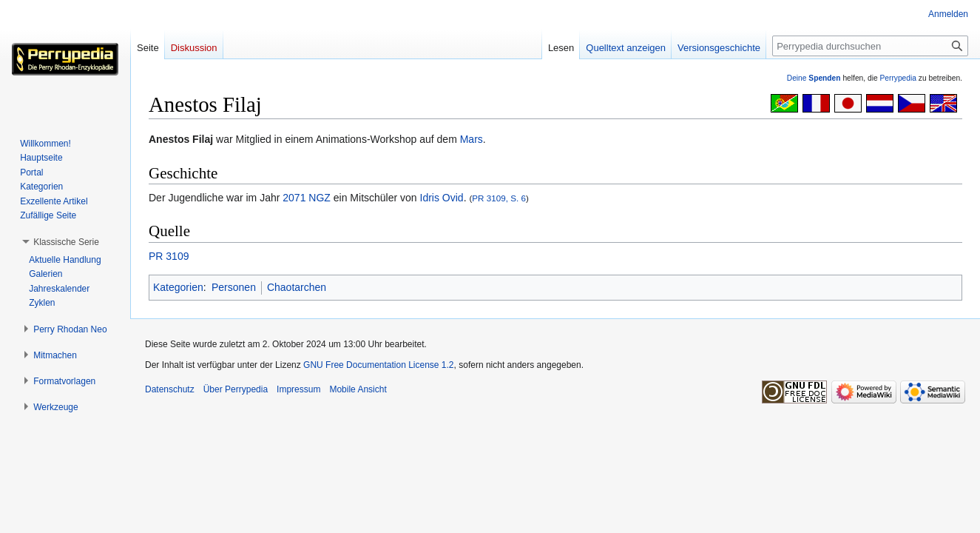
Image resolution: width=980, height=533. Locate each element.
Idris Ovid (442, 198)
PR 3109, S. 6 (499, 198)
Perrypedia (898, 78)
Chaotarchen (297, 287)
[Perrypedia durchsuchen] (870, 46)
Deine (814, 78)
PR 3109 (169, 256)
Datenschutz (170, 389)
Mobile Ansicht (358, 389)
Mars (472, 139)
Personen (234, 287)
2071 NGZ (307, 198)
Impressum (298, 389)
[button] (66, 242)
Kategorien (178, 287)
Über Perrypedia (236, 389)
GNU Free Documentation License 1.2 (378, 365)
